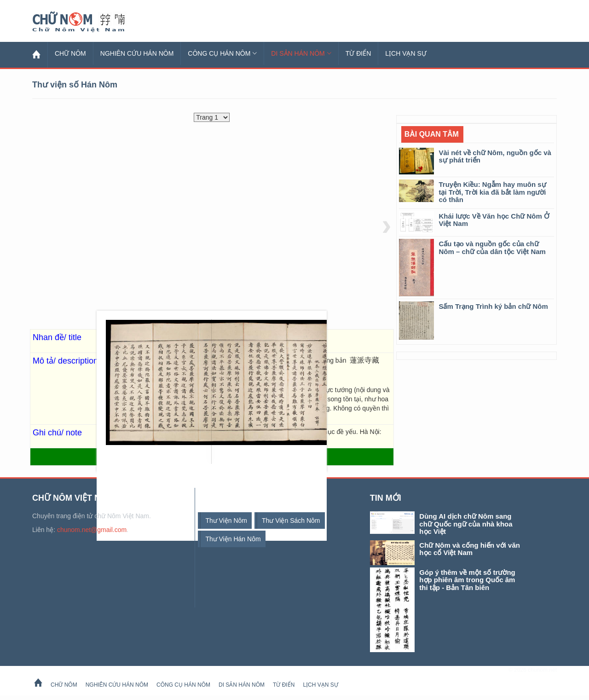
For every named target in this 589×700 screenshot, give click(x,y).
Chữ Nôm (90, 22)
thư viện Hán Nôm (233, 539)
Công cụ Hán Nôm (222, 53)
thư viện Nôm (226, 521)
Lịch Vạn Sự (406, 53)
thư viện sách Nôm (291, 521)
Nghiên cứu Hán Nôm (137, 53)
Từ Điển (358, 53)
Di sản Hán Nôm (301, 53)
